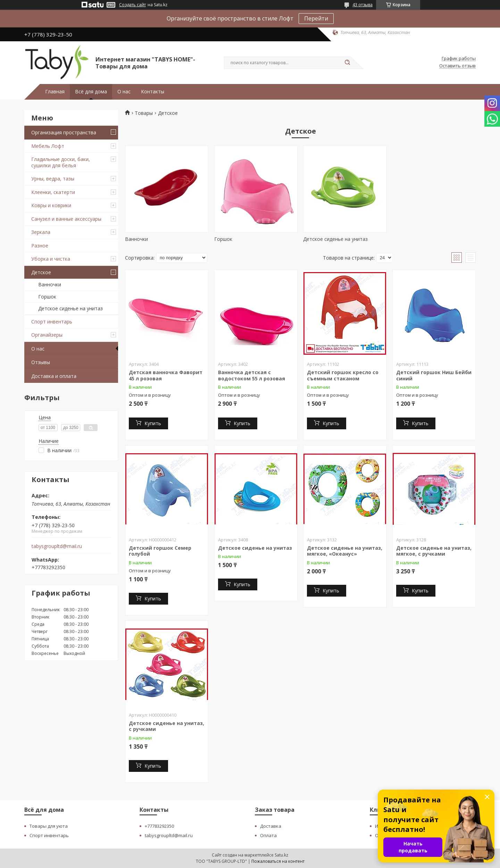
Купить (153, 423)
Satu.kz (281, 855)
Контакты (153, 92)
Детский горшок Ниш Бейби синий (434, 375)
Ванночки (50, 284)
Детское (41, 272)
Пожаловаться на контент (278, 861)
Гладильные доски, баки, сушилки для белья (61, 162)
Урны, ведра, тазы (53, 179)
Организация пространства (64, 132)
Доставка (271, 826)
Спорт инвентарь (52, 322)
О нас (124, 92)
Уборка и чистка (51, 259)
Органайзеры (47, 335)
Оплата (268, 835)
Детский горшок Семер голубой (160, 551)
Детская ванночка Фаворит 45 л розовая (166, 375)
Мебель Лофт (48, 146)
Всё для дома (91, 92)
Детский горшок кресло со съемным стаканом (343, 375)
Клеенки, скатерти (53, 192)
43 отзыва (362, 5)
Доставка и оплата (54, 376)
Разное (40, 246)
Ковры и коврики (51, 205)
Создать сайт (132, 5)
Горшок (47, 297)
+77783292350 (159, 826)
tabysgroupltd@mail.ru (57, 546)
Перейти (316, 18)
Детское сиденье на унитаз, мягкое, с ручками (434, 551)
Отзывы (41, 362)
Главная (55, 92)
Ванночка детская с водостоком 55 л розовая (252, 375)
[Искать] (347, 63)
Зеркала (41, 232)
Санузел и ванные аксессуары (66, 219)
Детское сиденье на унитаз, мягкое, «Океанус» (345, 551)
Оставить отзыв (457, 66)
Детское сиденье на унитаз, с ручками (166, 726)
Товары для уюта (49, 826)
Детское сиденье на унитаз (70, 308)
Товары (144, 113)
